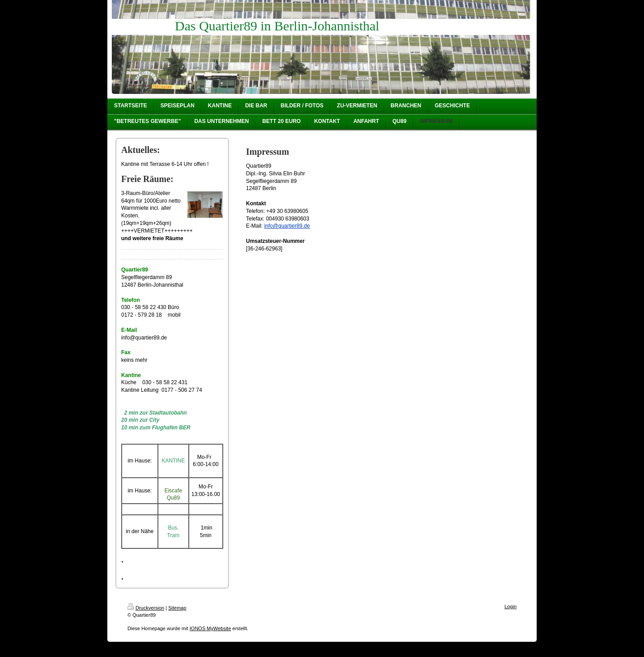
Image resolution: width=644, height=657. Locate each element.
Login (511, 606)
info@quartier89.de (287, 226)
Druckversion (146, 608)
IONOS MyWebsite (210, 628)
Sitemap (177, 608)
